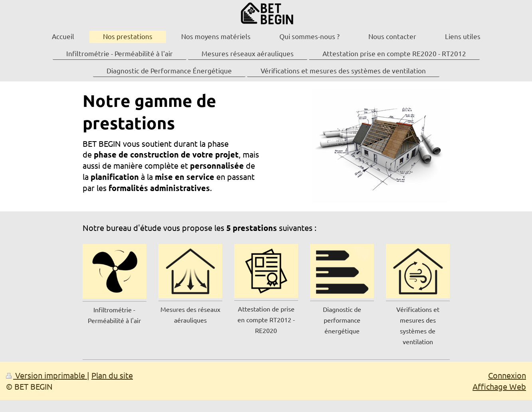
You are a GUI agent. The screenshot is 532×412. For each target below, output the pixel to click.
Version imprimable (46, 375)
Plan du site (112, 375)
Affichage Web (499, 386)
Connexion (507, 375)
